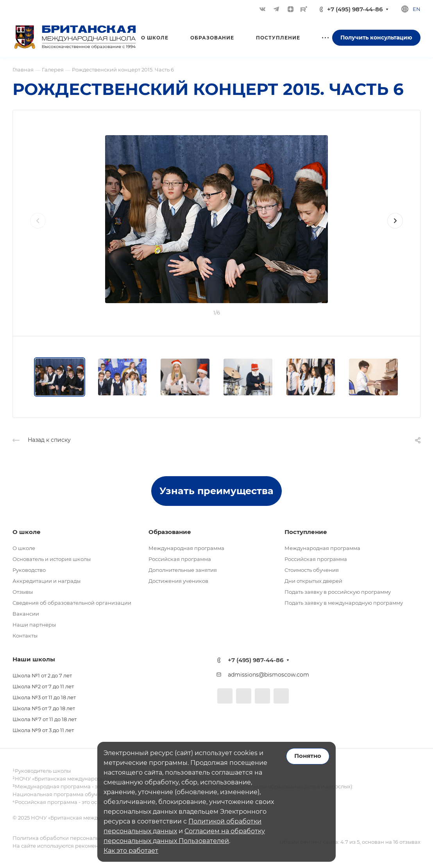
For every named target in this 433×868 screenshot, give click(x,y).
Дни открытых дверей (313, 581)
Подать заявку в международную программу (344, 603)
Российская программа (180, 559)
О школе (24, 548)
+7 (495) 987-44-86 (355, 9)
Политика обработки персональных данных (71, 838)
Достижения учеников (178, 581)
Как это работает (131, 851)
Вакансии (26, 614)
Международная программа (186, 548)
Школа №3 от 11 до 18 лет (44, 697)
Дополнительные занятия (183, 570)
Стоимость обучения (312, 570)
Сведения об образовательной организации (72, 603)
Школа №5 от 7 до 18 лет (44, 708)
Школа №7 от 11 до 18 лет (45, 719)
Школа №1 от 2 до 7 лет (42, 675)
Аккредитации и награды (47, 581)
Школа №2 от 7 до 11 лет (43, 686)
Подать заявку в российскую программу (338, 592)
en (417, 9)
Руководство (29, 570)
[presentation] (38, 229)
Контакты (25, 636)
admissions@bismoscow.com (268, 675)
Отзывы (23, 592)
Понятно (308, 756)
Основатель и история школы (52, 559)
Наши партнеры (34, 625)
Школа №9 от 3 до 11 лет (43, 730)
